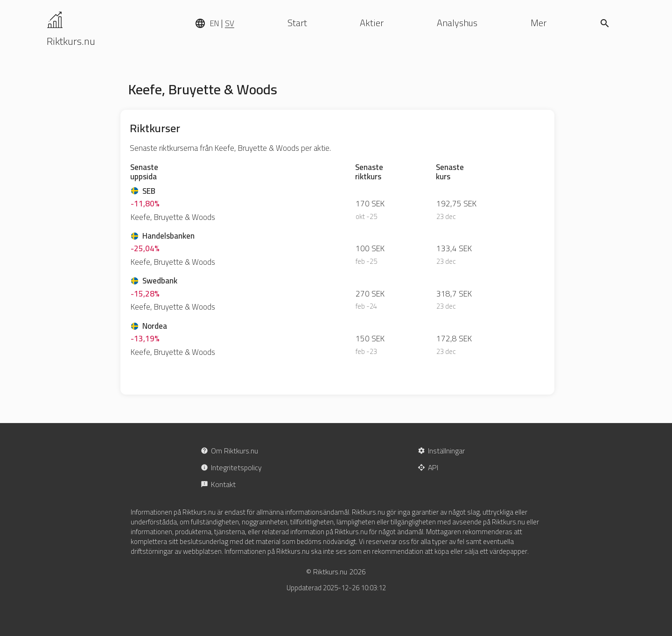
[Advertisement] (601, 254)
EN (214, 23)
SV (230, 23)
